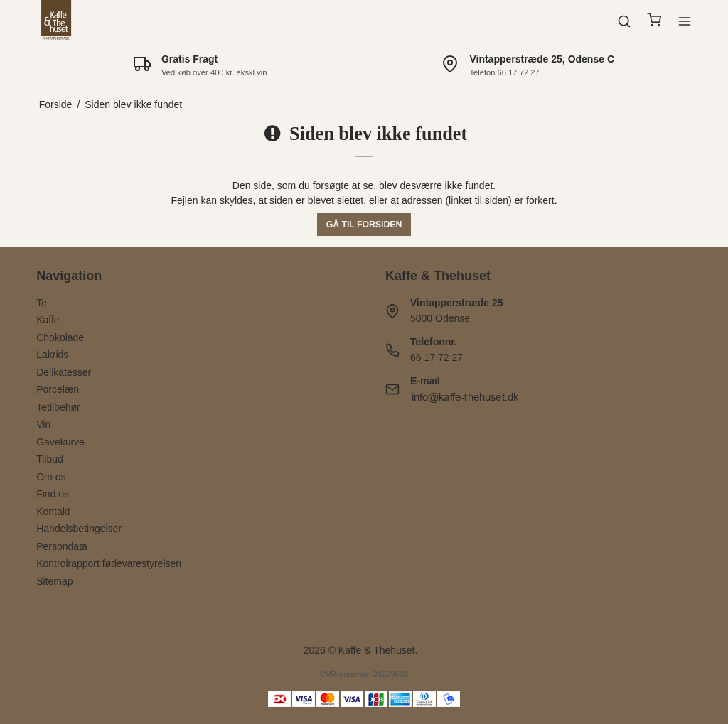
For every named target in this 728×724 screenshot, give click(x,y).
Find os (53, 494)
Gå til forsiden (364, 225)
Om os (51, 477)
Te (42, 303)
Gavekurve (60, 442)
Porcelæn (58, 389)
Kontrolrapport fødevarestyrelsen (109, 563)
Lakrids (52, 355)
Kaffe (48, 320)
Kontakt (53, 512)
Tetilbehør (58, 407)
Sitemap (54, 581)
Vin (43, 424)
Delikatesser (64, 372)
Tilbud (50, 459)
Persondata (62, 546)
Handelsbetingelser (79, 529)
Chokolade (60, 337)
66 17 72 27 (437, 357)
